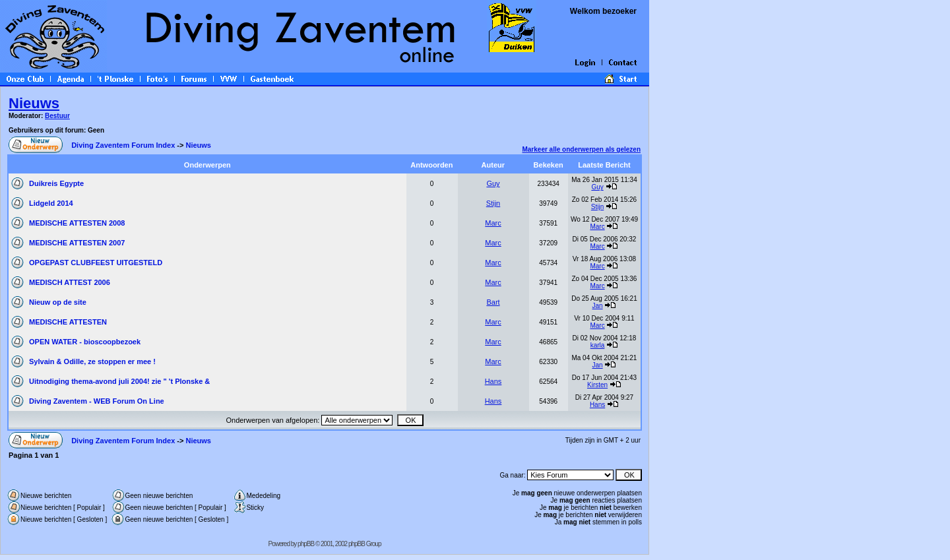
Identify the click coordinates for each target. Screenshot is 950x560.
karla (598, 345)
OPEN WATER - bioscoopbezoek (85, 342)
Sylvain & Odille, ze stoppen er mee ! (92, 361)
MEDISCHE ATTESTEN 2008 (77, 223)
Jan (597, 306)
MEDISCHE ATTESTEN (68, 322)
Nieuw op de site (58, 302)
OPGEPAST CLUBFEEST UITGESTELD (96, 263)
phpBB (306, 544)
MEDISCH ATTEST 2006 (70, 282)
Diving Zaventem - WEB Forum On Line (97, 401)
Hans (493, 381)
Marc (493, 223)
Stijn (493, 203)
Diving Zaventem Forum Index (123, 145)
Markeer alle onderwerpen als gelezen (581, 149)
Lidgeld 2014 (51, 203)
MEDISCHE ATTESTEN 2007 (77, 243)
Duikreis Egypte (56, 183)
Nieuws (34, 103)
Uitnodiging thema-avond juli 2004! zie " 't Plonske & (119, 381)
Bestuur (57, 116)
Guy (493, 183)
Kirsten (597, 385)
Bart (493, 302)
